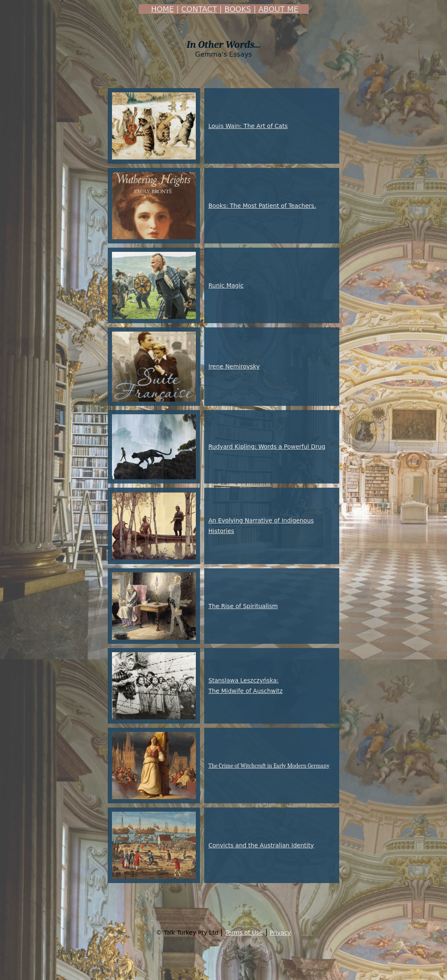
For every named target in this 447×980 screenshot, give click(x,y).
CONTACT (199, 9)
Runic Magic (226, 285)
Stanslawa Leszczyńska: (244, 680)
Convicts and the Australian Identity (261, 845)
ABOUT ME (278, 9)
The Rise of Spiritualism (243, 606)
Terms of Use (244, 933)
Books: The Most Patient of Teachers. (262, 206)
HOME (162, 9)
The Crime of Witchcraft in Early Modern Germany (269, 766)
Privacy (280, 933)
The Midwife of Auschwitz (246, 691)
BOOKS (238, 9)
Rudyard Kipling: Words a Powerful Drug (267, 447)
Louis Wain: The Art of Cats (248, 126)
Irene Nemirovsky (234, 366)
